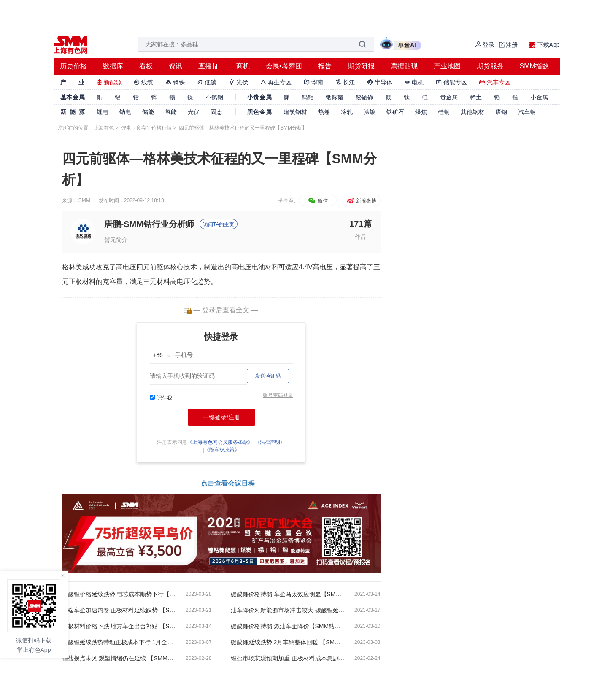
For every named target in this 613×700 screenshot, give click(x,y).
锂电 (103, 112)
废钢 (501, 112)
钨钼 (308, 97)
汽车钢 (527, 112)
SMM (84, 200)
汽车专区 (495, 82)
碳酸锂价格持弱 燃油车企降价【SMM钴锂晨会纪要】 (288, 626)
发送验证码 (268, 376)
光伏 (238, 82)
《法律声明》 (270, 442)
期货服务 (490, 66)
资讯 (176, 66)
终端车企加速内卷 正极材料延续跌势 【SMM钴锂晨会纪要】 (119, 610)
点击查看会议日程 (228, 483)
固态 (216, 112)
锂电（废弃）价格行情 (146, 128)
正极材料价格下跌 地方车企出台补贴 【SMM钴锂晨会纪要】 (119, 626)
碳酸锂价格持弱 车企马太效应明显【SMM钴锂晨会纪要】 (288, 594)
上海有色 (104, 128)
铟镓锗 (335, 97)
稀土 (476, 97)
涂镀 (370, 112)
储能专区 (451, 82)
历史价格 (73, 66)
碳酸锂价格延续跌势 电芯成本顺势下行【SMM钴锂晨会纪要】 (119, 594)
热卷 (324, 112)
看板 (146, 66)
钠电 (125, 112)
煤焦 (421, 112)
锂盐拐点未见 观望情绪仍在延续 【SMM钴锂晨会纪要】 (119, 658)
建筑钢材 (295, 112)
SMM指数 (534, 66)
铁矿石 (395, 112)
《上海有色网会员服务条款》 (220, 442)
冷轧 (347, 112)
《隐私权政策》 (222, 450)
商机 (243, 66)
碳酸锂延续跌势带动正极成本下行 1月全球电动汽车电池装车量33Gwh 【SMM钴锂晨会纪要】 (119, 642)
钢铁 (175, 82)
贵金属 (449, 97)
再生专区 (276, 82)
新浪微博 (361, 201)
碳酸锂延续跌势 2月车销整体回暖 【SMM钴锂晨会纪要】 (288, 642)
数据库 (113, 66)
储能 (148, 112)
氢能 (171, 112)
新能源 (109, 82)
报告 (325, 66)
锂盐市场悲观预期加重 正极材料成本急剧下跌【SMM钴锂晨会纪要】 (288, 658)
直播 (205, 66)
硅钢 (444, 112)
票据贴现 (404, 66)
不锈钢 (214, 97)
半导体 (380, 82)
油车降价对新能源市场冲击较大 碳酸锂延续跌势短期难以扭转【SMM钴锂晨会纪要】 (288, 610)
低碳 (207, 82)
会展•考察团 (284, 66)
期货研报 (361, 66)
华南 (313, 82)
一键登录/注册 (221, 417)
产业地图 (447, 66)
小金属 (539, 97)
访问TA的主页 (219, 224)
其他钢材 (473, 112)
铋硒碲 (365, 97)
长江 (345, 82)
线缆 (143, 82)
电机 (414, 82)
